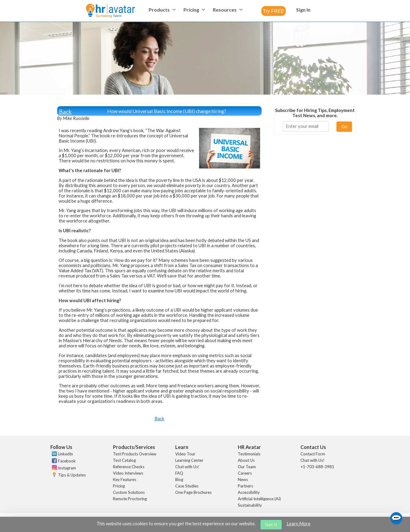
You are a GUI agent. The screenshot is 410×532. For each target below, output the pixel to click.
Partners (245, 486)
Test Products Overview (135, 454)
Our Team (247, 467)
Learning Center (189, 460)
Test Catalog (124, 460)
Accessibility (249, 492)
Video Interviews (128, 473)
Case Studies (187, 486)
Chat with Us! (187, 467)
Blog (179, 480)
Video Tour (185, 454)
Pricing (119, 486)
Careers (245, 473)
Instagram (67, 468)
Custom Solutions (129, 492)
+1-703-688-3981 (317, 467)
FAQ (179, 473)
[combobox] (274, 11)
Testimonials (249, 454)
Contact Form (313, 454)
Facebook (67, 461)
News (243, 480)
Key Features (125, 480)
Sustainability (250, 505)
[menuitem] (161, 10)
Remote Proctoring (130, 499)
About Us (246, 460)
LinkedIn (65, 454)
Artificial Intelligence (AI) (259, 499)
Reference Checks (129, 467)
